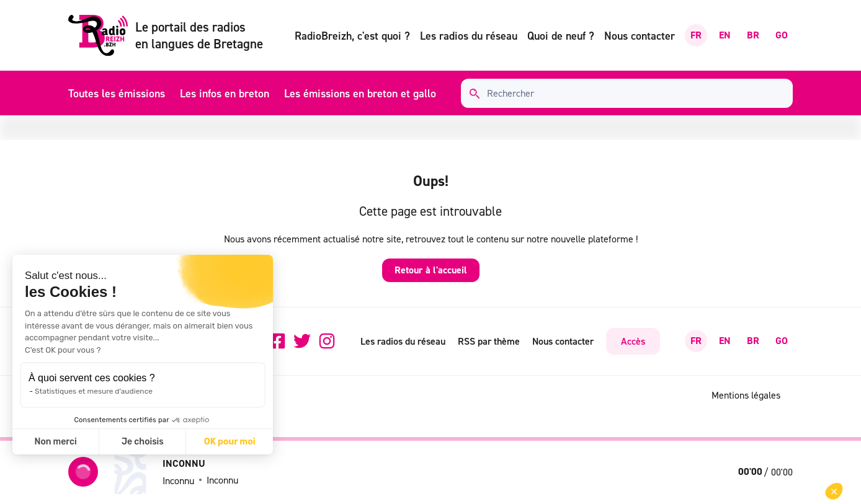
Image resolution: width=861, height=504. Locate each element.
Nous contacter (640, 36)
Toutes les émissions (117, 93)
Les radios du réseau (469, 36)
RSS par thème (489, 341)
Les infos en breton (225, 93)
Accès (633, 341)
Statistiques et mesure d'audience (94, 391)
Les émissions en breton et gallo (360, 93)
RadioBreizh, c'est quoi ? (352, 36)
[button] (834, 491)
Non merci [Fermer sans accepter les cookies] (55, 442)
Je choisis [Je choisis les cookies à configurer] (143, 442)
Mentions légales (746, 395)
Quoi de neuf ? (561, 36)
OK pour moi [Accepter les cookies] (230, 442)
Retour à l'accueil (431, 270)
